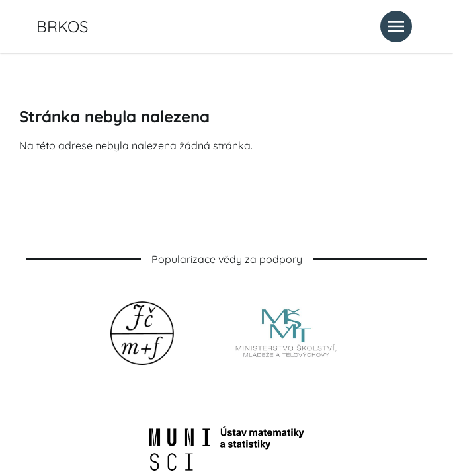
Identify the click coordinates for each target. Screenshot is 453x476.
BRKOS (62, 26)
